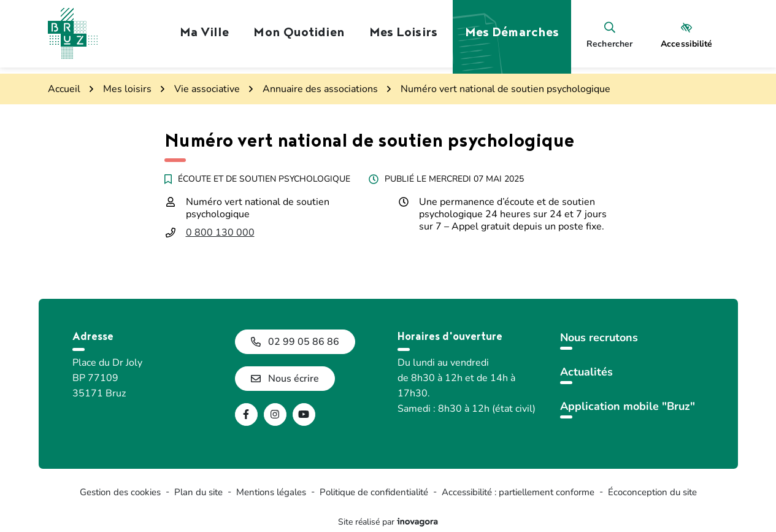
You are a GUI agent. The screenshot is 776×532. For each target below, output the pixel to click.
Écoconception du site (652, 492)
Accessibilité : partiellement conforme (518, 492)
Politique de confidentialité (374, 492)
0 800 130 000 (220, 233)
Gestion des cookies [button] (120, 492)
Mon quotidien (299, 34)
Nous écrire (285, 379)
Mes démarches (512, 34)
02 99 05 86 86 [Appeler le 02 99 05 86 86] (295, 342)
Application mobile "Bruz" (628, 406)
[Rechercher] (609, 34)
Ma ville (205, 34)
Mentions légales (271, 492)
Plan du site (198, 492)
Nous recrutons (599, 337)
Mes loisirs (403, 34)
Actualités (586, 372)
